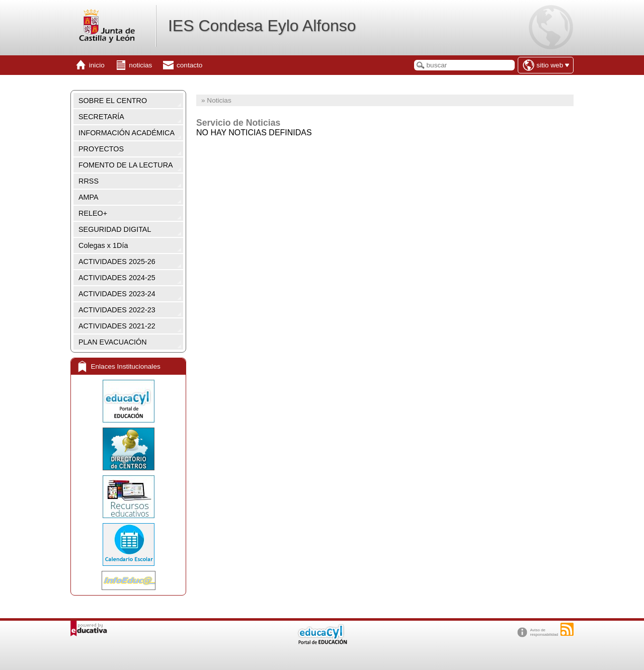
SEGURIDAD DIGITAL (115, 229)
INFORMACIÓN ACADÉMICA (127, 133)
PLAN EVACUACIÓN (113, 342)
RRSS (89, 181)
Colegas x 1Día (103, 245)
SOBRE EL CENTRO (113, 101)
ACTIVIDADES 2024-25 (117, 278)
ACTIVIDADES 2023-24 (117, 294)
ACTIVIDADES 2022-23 (117, 310)
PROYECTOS (101, 149)
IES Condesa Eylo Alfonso (262, 26)
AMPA (89, 197)
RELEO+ (93, 213)
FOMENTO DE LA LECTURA (126, 165)
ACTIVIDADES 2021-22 (117, 326)
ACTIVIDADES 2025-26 (117, 262)
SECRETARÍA (101, 117)
